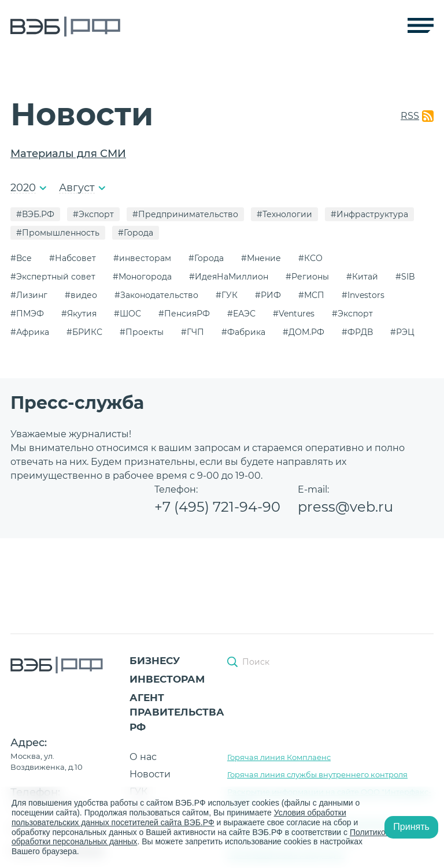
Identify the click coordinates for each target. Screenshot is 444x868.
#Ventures (294, 314)
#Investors (363, 295)
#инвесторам (142, 258)
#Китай (362, 277)
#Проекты (142, 332)
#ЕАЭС (241, 314)
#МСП (311, 295)
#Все (21, 258)
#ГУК (227, 295)
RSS (410, 116)
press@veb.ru (345, 507)
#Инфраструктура (369, 214)
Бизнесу (155, 661)
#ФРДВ (357, 332)
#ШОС (127, 314)
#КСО (310, 258)
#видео (81, 295)
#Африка (30, 332)
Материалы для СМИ (68, 154)
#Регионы (307, 277)
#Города (136, 233)
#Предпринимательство (185, 214)
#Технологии (284, 214)
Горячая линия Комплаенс (279, 757)
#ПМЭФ (27, 314)
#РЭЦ (402, 332)
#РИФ (268, 295)
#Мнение (261, 258)
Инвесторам (167, 679)
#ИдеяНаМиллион (229, 277)
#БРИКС (84, 332)
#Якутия (79, 314)
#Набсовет (73, 258)
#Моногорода (142, 277)
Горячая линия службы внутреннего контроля (317, 774)
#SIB (405, 277)
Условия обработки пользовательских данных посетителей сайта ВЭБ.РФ (179, 817)
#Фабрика (243, 332)
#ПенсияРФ (184, 314)
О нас (143, 757)
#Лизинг (29, 295)
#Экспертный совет (53, 277)
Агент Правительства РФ (177, 712)
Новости (150, 774)
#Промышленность (58, 233)
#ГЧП (193, 332)
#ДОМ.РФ (304, 332)
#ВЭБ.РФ (35, 214)
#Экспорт (93, 214)
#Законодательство (156, 295)
